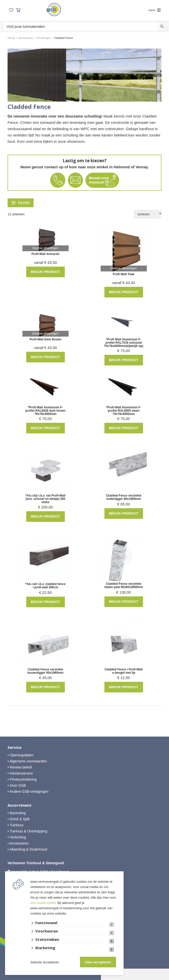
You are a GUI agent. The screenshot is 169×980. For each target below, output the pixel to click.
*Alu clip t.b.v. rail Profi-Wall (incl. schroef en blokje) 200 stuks (46, 499)
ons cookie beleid (43, 903)
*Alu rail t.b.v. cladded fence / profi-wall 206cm (45, 586)
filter (21, 203)
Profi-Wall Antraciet (45, 254)
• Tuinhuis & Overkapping (27, 831)
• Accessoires (18, 843)
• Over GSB (17, 785)
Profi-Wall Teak (123, 274)
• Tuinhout (16, 825)
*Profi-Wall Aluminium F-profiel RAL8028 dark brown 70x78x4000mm (45, 411)
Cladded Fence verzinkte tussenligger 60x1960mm (46, 671)
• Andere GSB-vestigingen (28, 791)
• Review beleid (20, 767)
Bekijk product (45, 272)
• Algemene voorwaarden (27, 761)
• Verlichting (17, 837)
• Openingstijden (20, 755)
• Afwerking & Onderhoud (27, 849)
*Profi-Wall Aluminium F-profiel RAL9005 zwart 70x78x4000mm (124, 411)
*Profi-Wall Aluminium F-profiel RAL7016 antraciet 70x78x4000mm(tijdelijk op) (123, 343)
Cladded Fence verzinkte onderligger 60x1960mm (124, 497)
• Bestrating (17, 813)
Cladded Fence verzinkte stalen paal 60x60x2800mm (123, 586)
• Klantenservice (20, 773)
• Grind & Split (19, 819)
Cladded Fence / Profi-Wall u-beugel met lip (124, 671)
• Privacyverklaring (22, 779)
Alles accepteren (98, 962)
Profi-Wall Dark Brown (45, 340)
